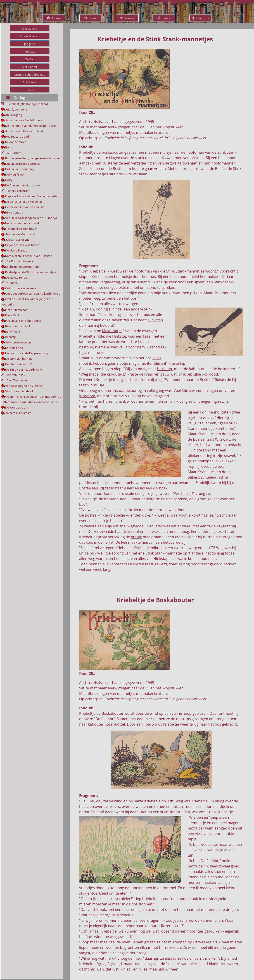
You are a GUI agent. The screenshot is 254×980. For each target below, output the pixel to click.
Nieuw (127, 18)
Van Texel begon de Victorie (24, 386)
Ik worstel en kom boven (21, 229)
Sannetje (11, 337)
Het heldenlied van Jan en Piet (25, 207)
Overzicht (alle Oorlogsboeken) (27, 104)
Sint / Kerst (30, 67)
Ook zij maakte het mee (21, 288)
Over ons (200, 18)
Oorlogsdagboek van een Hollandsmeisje (33, 294)
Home (54, 18)
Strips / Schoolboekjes (30, 75)
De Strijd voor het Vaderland (24, 370)
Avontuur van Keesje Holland (24, 131)
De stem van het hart (19, 359)
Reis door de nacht (18, 326)
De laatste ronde (16, 278)
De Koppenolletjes (17, 261)
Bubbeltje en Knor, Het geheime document (33, 158)
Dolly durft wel (15, 175)
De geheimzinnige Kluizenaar (24, 202)
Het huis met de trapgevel (22, 223)
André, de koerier (17, 109)
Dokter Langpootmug (20, 169)
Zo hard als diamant (18, 413)
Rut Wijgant (13, 332)
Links (164, 18)
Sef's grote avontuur (19, 342)
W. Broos (11, 153)
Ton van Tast (13, 375)
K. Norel (10, 283)
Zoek (90, 18)
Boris (9, 147)
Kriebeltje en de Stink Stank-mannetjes (31, 272)
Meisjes (30, 52)
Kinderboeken (30, 36)
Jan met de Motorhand (20, 234)
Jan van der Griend (18, 240)
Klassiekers (30, 28)
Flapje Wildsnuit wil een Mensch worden (32, 196)
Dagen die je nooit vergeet (23, 164)
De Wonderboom (17, 408)
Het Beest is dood (17, 137)
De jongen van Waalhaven (22, 245)
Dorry (9, 180)
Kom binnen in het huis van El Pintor (28, 256)
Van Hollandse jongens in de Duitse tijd (31, 218)
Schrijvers (30, 82)
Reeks (30, 90)
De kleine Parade (16, 250)
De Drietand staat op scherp (24, 185)
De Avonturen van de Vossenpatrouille (31, 126)
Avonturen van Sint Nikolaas (24, 120)
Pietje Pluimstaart (17, 310)
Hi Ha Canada (14, 213)
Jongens (30, 44)
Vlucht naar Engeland (19, 391)
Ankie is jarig (14, 115)
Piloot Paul (12, 315)
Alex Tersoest (14, 380)
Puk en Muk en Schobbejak (23, 321)
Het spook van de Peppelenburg (27, 353)
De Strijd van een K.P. (19, 364)
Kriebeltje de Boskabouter (23, 267)
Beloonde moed (16, 142)
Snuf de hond (14, 348)
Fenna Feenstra (15, 191)
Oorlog (30, 59)
